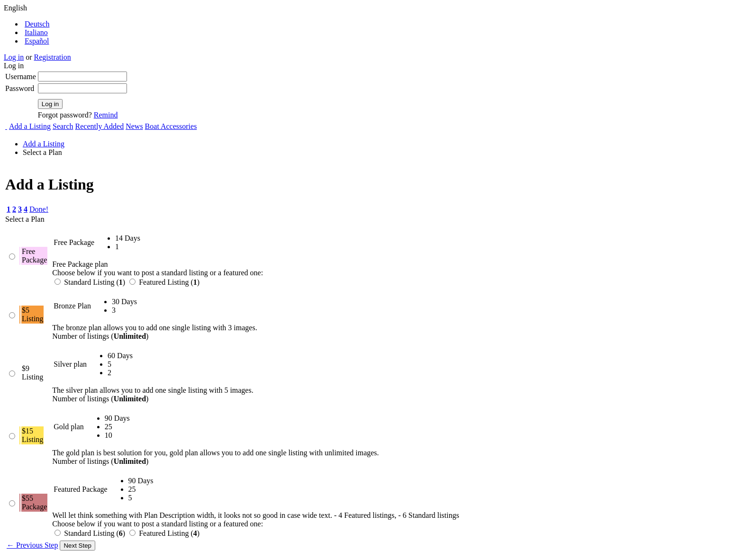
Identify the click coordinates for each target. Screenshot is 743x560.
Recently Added (100, 126)
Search (63, 126)
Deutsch (37, 24)
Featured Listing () (164, 282)
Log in (14, 57)
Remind (106, 115)
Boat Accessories (171, 126)
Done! (39, 209)
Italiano (36, 32)
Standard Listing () (91, 282)
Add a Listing (30, 126)
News (134, 126)
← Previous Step (32, 545)
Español (37, 41)
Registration (53, 57)
